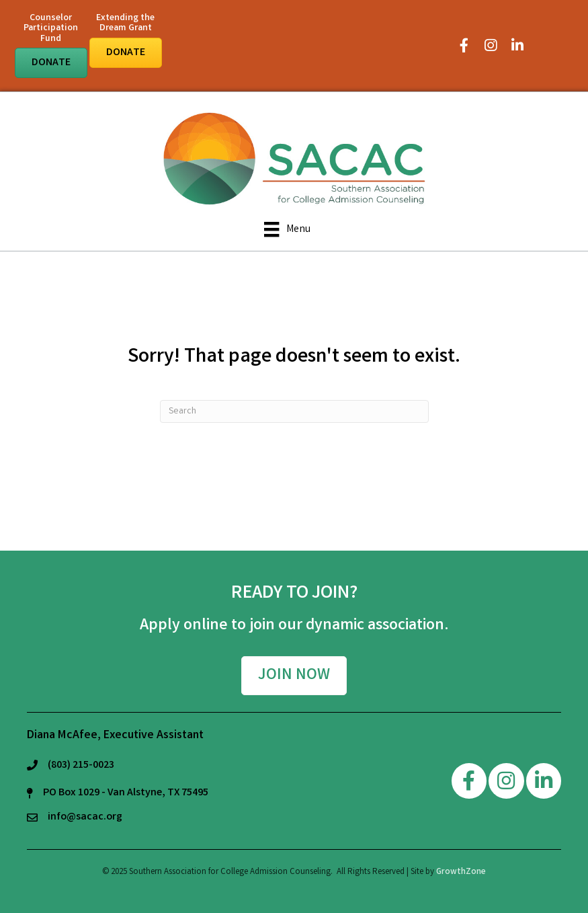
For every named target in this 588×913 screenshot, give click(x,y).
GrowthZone (461, 872)
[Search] (294, 411)
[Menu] (287, 229)
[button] (51, 63)
